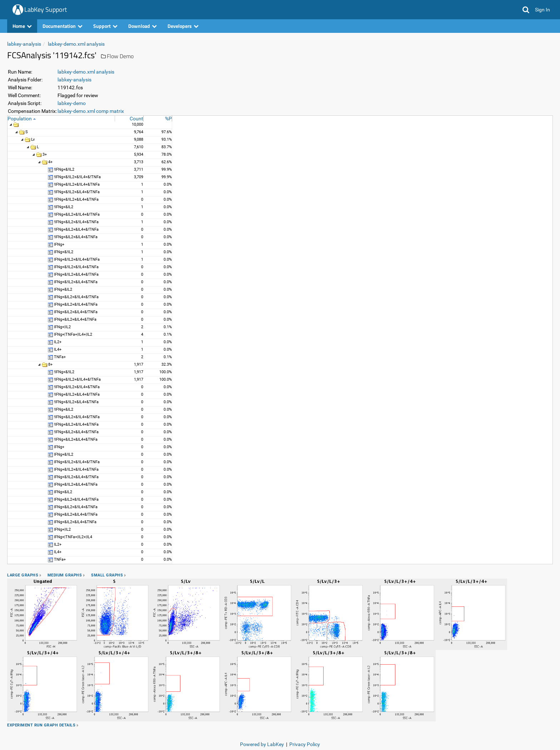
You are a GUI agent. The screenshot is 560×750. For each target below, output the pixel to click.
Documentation (62, 26)
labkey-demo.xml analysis (76, 44)
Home (22, 26)
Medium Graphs (65, 575)
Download (142, 26)
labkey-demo (72, 103)
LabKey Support (46, 9)
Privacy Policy (305, 744)
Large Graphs (23, 575)
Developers (183, 26)
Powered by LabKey (262, 744)
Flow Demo (120, 56)
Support (105, 26)
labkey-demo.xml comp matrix (91, 111)
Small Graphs (107, 575)
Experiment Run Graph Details (41, 725)
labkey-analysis (24, 44)
